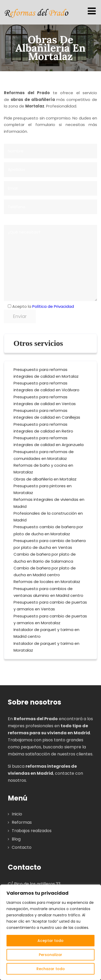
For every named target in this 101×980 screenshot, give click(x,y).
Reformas (22, 822)
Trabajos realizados (32, 831)
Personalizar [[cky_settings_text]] (51, 955)
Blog (16, 839)
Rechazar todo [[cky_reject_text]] (51, 969)
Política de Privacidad (53, 306)
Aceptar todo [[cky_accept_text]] (51, 941)
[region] (51, 932)
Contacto (22, 847)
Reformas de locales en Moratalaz (47, 582)
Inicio (17, 814)
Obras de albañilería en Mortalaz (45, 479)
